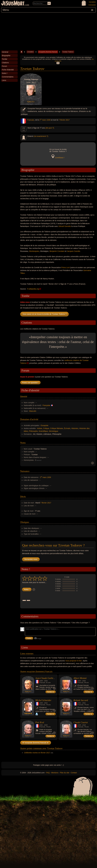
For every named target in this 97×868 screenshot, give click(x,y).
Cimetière (30, 52)
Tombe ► (51, 692)
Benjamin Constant (57, 251)
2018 (84, 725)
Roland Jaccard (81, 700)
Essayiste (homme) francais (48, 52)
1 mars (43, 120)
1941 (79, 703)
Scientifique (43, 431)
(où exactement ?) (41, 136)
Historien (75, 428)
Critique (46, 428)
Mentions (55, 773)
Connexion (92, 5)
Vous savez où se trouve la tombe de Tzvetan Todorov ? (44, 314)
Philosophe (33, 431)
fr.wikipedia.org (33, 289)
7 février (62, 120)
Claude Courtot (81, 722)
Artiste (40, 428)
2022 (46, 703)
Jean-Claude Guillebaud (47, 678)
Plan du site (65, 773)
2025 (46, 681)
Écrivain (67, 428)
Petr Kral (40, 722)
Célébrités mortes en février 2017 (37, 753)
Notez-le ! (31, 102)
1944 (41, 681)
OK (58, 63)
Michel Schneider (43, 700)
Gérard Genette (65, 226)
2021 (84, 703)
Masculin (33, 411)
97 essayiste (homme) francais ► (36, 743)
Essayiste (45, 425)
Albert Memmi (80, 678)
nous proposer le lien (74, 661)
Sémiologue (53, 431)
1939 (48, 120)
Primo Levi (66, 267)
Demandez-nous (31, 559)
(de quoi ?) (50, 128)
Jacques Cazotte (74, 251)
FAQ (48, 773)
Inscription (92, 2)
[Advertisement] (48, 31)
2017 (68, 120)
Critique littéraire (57, 428)
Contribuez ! (60, 158)
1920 (79, 681)
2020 (84, 681)
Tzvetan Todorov (68, 52)
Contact (74, 773)
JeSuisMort (13, 4)
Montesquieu (34, 251)
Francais (31, 120)
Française (46, 405)
